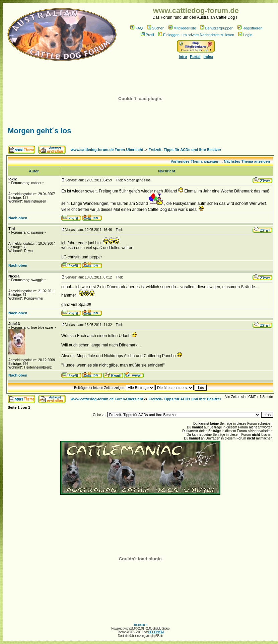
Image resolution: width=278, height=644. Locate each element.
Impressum (140, 625)
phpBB (130, 628)
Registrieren (250, 28)
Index (208, 57)
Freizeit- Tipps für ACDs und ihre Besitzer (185, 150)
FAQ (136, 28)
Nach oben (18, 218)
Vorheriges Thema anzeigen (195, 161)
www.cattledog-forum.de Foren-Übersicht (107, 150)
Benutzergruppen (217, 28)
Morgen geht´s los (39, 131)
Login (245, 35)
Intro (183, 57)
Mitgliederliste (182, 28)
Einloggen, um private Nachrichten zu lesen (196, 35)
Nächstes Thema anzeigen (247, 161)
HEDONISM (156, 632)
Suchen (156, 28)
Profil (147, 35)
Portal (195, 57)
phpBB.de (157, 636)
